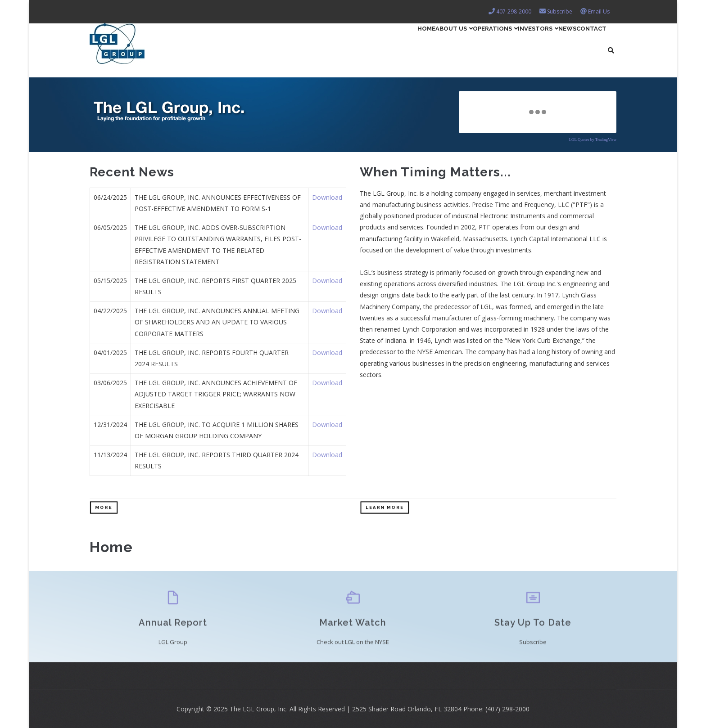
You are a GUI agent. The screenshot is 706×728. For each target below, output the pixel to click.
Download (327, 197)
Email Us (599, 11)
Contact (584, 43)
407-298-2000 (514, 11)
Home (346, 43)
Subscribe (560, 11)
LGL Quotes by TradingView (593, 139)
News (547, 43)
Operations (445, 43)
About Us (388, 43)
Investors (504, 43)
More (104, 507)
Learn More (385, 507)
